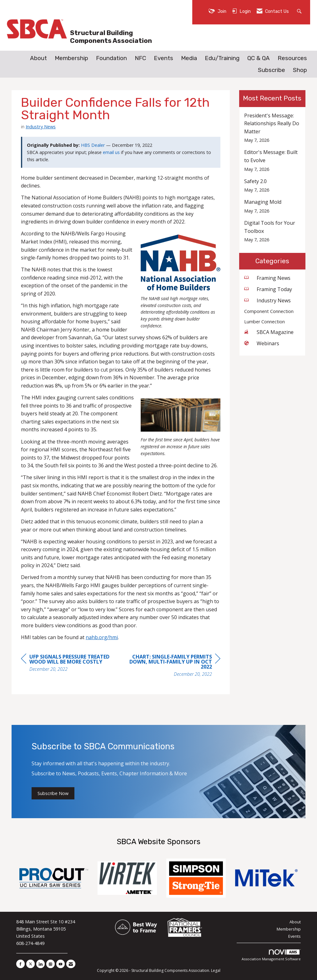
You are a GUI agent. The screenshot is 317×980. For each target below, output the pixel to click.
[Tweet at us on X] (30, 964)
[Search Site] (300, 11)
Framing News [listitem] (267, 278)
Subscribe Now (53, 793)
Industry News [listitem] (267, 300)
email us (111, 152)
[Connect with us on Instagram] (50, 964)
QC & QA (259, 58)
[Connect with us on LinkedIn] (40, 964)
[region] (174, 666)
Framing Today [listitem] (268, 289)
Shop (300, 70)
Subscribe (272, 70)
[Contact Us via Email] (71, 964)
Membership (71, 58)
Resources (292, 58)
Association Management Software (271, 955)
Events (164, 58)
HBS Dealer (93, 145)
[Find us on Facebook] (20, 964)
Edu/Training (222, 58)
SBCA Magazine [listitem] (269, 332)
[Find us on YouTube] (60, 964)
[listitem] (272, 128)
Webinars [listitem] (262, 343)
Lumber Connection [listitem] (264, 322)
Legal (216, 970)
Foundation (111, 58)
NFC (140, 58)
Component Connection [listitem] (269, 311)
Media (189, 58)
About (38, 58)
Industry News (41, 126)
